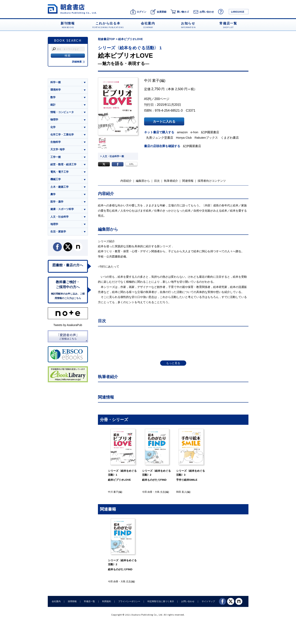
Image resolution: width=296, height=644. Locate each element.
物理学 (54, 120)
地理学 (54, 224)
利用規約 (107, 601)
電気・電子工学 (60, 172)
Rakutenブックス (206, 138)
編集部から (143, 181)
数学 (53, 97)
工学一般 (56, 157)
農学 (53, 194)
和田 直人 (181, 492)
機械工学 (56, 179)
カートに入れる (164, 121)
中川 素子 (152, 81)
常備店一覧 (89, 601)
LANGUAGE (238, 12)
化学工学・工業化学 (62, 135)
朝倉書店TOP (106, 39)
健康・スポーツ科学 (62, 209)
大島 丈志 (160, 492)
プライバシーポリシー (129, 601)
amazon (182, 132)
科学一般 (56, 82)
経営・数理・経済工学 (63, 164)
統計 (53, 105)
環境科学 (56, 90)
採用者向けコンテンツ (212, 181)
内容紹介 (126, 181)
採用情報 (72, 601)
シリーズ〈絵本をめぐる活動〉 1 (130, 48)
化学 (53, 127)
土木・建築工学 (60, 187)
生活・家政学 (58, 232)
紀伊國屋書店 (210, 132)
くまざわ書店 (230, 138)
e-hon (194, 132)
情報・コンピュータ (62, 112)
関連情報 (188, 181)
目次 (157, 181)
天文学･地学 (58, 149)
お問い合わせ (188, 601)
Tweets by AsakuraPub (68, 325)
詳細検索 (78, 62)
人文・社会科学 (60, 217)
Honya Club (184, 138)
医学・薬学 (57, 202)
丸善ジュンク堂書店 (160, 138)
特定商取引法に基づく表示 (161, 601)
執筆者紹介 (171, 181)
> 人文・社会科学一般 (112, 156)
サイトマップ (208, 601)
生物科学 (56, 142)
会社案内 (56, 601)
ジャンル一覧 (58, 75)
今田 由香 (147, 492)
